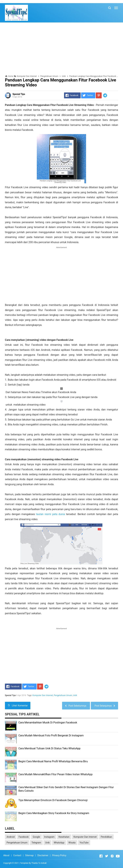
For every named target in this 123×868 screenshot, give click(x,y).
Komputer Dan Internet (43, 695)
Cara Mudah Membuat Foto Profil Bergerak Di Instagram (51, 735)
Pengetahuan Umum (63, 695)
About (6, 855)
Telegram (36, 843)
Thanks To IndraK (39, 863)
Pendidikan (106, 837)
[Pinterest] (99, 95)
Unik (75, 695)
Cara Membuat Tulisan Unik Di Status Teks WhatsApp (49, 748)
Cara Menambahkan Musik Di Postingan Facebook (48, 723)
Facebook (24, 837)
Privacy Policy (59, 855)
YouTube (84, 843)
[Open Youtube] (118, 856)
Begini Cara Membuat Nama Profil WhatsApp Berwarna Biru (53, 761)
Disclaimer (43, 855)
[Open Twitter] (107, 856)
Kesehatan (64, 837)
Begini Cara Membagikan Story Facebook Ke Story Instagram (54, 813)
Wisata (72, 843)
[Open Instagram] (112, 856)
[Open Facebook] (101, 856)
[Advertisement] (61, 49)
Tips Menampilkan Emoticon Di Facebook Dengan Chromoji (53, 800)
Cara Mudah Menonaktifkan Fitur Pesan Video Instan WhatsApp (55, 774)
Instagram (49, 837)
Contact (17, 855)
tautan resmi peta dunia (50, 514)
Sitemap (29, 855)
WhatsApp (59, 843)
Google (36, 837)
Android (11, 837)
